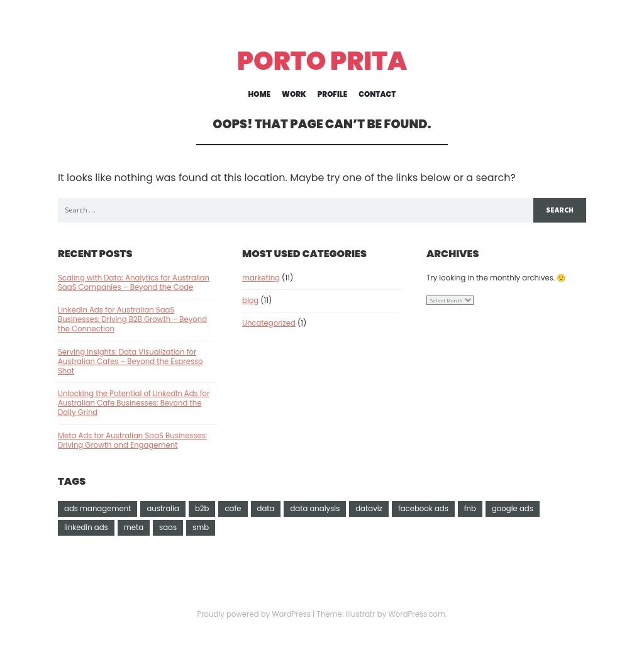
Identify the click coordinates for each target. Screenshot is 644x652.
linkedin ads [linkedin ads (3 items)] (86, 528)
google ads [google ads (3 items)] (513, 509)
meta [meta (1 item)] (134, 528)
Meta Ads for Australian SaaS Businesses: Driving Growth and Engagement (132, 440)
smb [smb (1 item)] (201, 528)
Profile (332, 95)
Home (260, 95)
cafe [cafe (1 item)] (233, 509)
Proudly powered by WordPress (253, 614)
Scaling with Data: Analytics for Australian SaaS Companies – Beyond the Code (134, 283)
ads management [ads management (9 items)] (97, 509)
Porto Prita (322, 61)
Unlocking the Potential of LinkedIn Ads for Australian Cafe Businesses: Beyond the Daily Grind (134, 403)
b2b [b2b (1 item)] (202, 509)
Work (294, 95)
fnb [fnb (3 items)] (470, 509)
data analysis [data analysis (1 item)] (315, 509)
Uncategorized (269, 323)
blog (250, 301)
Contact (377, 95)
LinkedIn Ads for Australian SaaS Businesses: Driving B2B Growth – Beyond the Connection (132, 319)
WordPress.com (417, 614)
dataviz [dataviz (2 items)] (369, 509)
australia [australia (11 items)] (163, 509)
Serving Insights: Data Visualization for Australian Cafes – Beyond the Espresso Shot (130, 362)
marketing (261, 278)
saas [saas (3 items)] (168, 528)
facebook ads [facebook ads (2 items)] (423, 509)
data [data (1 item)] (266, 509)
